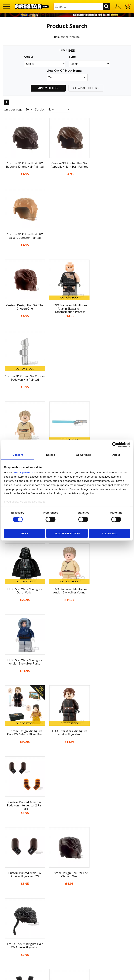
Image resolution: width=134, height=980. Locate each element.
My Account (67, 785)
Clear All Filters (86, 88)
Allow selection (67, 533)
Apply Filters (48, 88)
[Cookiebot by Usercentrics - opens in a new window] (115, 445)
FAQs (67, 861)
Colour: (29, 57)
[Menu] (6, 7)
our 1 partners (24, 472)
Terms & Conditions (67, 817)
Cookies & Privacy (67, 823)
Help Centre (67, 855)
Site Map (67, 842)
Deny (25, 533)
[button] (67, 77)
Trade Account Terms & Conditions (67, 878)
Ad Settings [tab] (83, 455)
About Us (67, 791)
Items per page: (13, 109)
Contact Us (67, 849)
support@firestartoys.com (67, 866)
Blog (67, 804)
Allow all (109, 533)
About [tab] (116, 455)
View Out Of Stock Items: (64, 71)
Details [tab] (51, 455)
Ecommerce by (67, 976)
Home (67, 778)
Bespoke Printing (67, 872)
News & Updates (67, 797)
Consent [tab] (18, 455)
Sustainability (67, 836)
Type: (73, 57)
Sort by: (40, 109)
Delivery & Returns (67, 810)
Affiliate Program (67, 883)
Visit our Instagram (67, 903)
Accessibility (67, 829)
